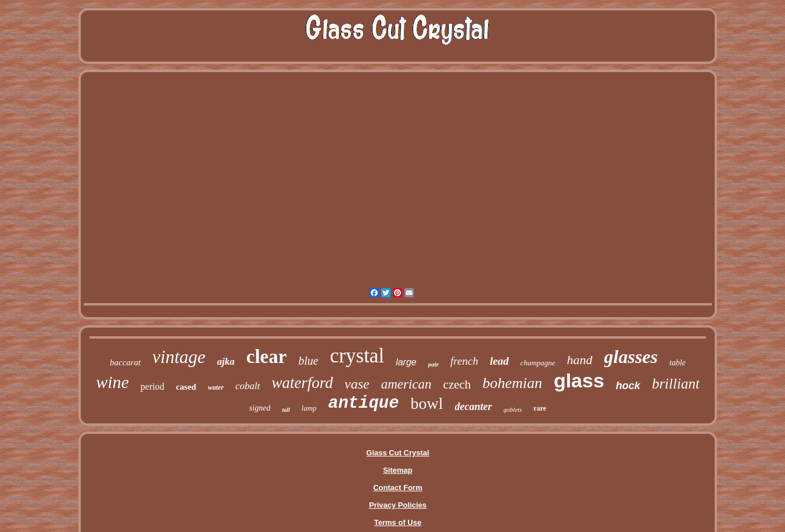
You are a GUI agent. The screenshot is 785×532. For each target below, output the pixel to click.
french (464, 361)
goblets (513, 409)
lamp (309, 408)
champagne (538, 363)
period (153, 387)
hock (628, 386)
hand (580, 360)
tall (286, 410)
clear (267, 357)
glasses (631, 357)
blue (308, 361)
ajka (226, 362)
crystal (357, 356)
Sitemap (398, 470)
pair (433, 364)
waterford (303, 383)
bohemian (512, 383)
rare (540, 408)
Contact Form (398, 488)
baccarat (125, 362)
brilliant (676, 384)
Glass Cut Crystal (397, 453)
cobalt (248, 386)
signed (260, 408)
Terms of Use (398, 522)
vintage (179, 357)
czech (457, 384)
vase (357, 384)
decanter (474, 407)
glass (579, 380)
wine (112, 382)
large (406, 362)
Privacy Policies (398, 505)
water (216, 387)
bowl (427, 403)
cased (186, 387)
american (406, 384)
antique (364, 403)
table (678, 363)
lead (499, 361)
